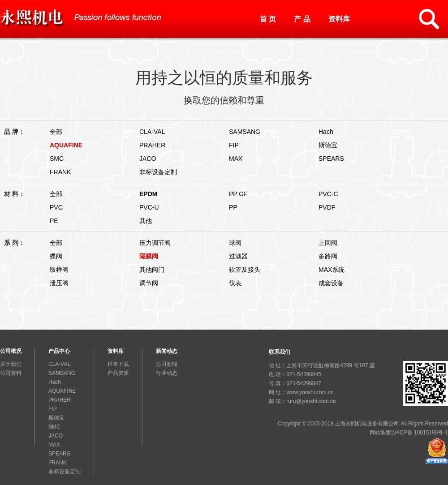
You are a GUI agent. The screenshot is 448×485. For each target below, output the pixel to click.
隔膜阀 (149, 256)
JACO (148, 159)
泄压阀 (59, 283)
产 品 (302, 19)
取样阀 (59, 270)
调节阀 (149, 283)
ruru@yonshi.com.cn (311, 401)
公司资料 (11, 373)
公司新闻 (167, 364)
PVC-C (328, 194)
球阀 (235, 243)
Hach (326, 132)
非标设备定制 (158, 172)
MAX (236, 159)
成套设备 (331, 283)
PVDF (327, 207)
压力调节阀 (155, 243)
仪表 (235, 283)
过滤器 (238, 256)
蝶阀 (56, 256)
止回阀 (328, 243)
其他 (146, 221)
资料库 (339, 19)
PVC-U (149, 207)
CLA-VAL (152, 132)
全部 (56, 132)
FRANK (60, 172)
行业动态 (167, 373)
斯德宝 (328, 145)
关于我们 (11, 364)
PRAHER (152, 145)
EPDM (148, 194)
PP (233, 207)
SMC (57, 159)
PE (54, 221)
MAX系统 (332, 270)
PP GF (238, 194)
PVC (56, 207)
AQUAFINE (66, 145)
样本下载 (118, 364)
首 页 (268, 19)
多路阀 (328, 256)
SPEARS (331, 159)
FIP (234, 145)
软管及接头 (245, 270)
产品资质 (118, 373)
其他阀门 (152, 270)
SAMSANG (245, 132)
